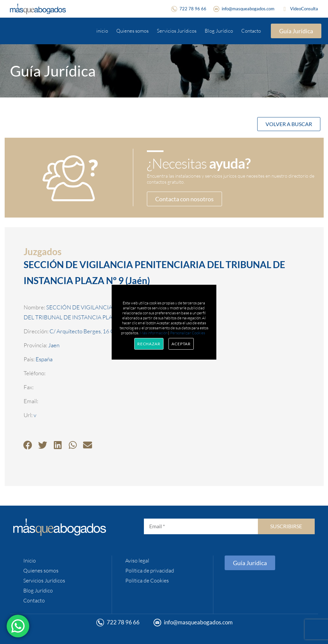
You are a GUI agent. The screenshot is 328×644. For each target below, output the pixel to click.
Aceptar (181, 344)
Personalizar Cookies (188, 333)
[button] (28, 445)
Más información (154, 333)
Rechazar (149, 344)
